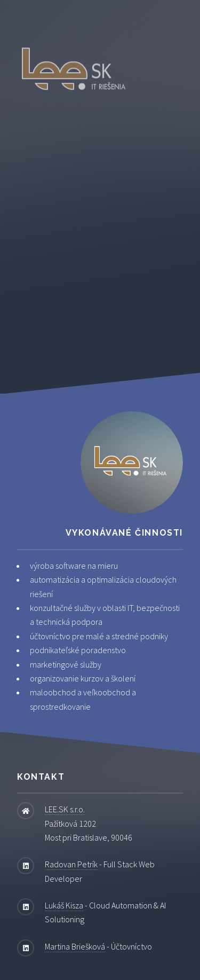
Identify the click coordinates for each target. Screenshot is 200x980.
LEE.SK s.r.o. (65, 809)
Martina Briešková (75, 946)
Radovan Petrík (71, 864)
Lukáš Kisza (64, 905)
